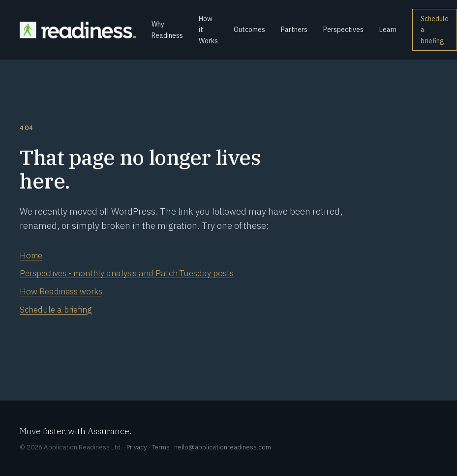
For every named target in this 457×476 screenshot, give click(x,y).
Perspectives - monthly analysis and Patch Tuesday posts (127, 273)
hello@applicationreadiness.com (223, 447)
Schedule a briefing (435, 30)
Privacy (137, 447)
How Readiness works (61, 291)
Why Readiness (167, 30)
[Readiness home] (78, 30)
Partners (294, 30)
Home (31, 255)
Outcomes (249, 30)
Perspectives (343, 30)
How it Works (208, 30)
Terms (161, 447)
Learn (388, 30)
